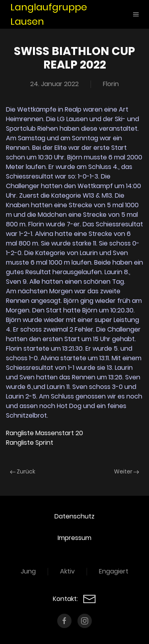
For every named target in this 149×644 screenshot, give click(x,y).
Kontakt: (74, 599)
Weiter (127, 471)
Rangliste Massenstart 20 (45, 433)
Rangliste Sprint (30, 443)
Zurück (23, 471)
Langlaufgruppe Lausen (49, 14)
